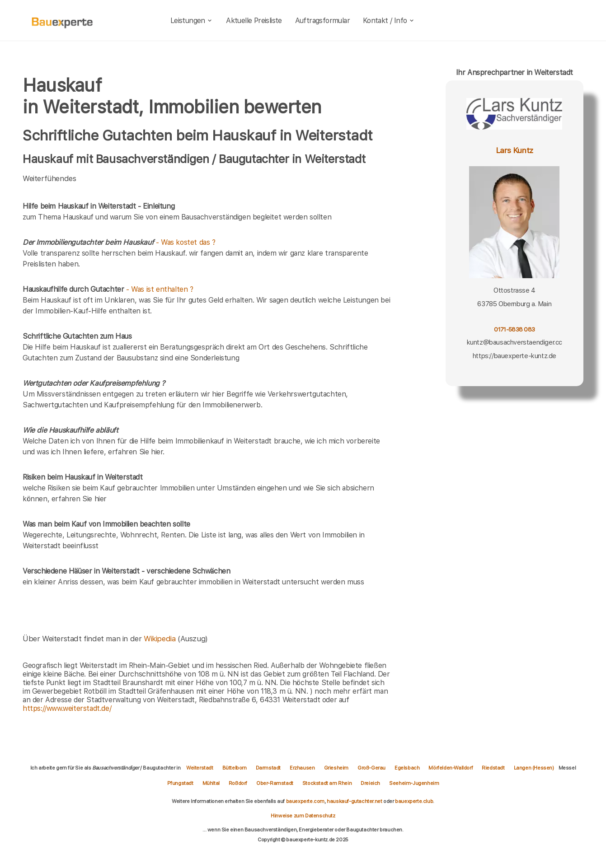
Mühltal (211, 783)
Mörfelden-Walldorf (451, 768)
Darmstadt (268, 768)
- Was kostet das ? (119, 242)
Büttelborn (235, 768)
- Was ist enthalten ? (108, 289)
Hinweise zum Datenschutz (303, 816)
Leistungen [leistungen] (192, 21)
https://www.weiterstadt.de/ (67, 708)
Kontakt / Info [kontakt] (389, 21)
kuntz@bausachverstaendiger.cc (514, 342)
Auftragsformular (322, 21)
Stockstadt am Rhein (327, 783)
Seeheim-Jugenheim (414, 783)
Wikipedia (161, 639)
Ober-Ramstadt (275, 783)
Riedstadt (493, 768)
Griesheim (336, 768)
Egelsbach (407, 768)
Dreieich (370, 783)
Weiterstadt (200, 768)
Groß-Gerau (371, 768)
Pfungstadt (180, 783)
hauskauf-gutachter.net (354, 801)
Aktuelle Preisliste (254, 21)
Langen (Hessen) (534, 768)
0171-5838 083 (514, 329)
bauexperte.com (305, 801)
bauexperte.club (414, 801)
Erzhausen (302, 768)
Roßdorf (238, 783)
